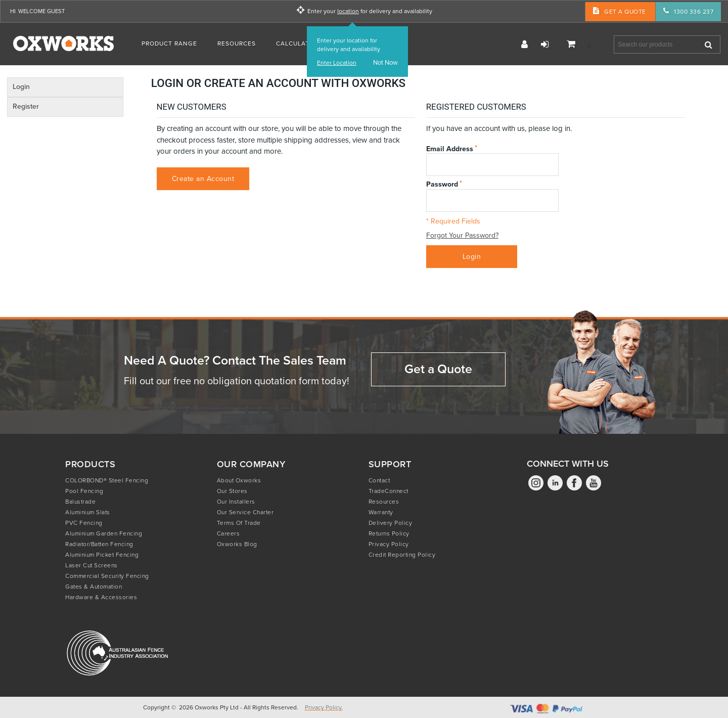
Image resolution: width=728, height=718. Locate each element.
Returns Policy (389, 533)
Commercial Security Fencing (107, 576)
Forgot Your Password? (462, 236)
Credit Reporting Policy (402, 555)
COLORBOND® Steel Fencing (107, 480)
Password (442, 184)
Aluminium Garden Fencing (104, 533)
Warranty (381, 512)
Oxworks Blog (237, 544)
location (348, 11)
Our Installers (236, 502)
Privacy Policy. (324, 707)
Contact (379, 480)
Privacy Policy (389, 544)
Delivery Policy (391, 523)
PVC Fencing (84, 523)
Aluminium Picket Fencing (102, 555)
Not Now (385, 63)
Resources (384, 502)
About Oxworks (239, 480)
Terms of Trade (239, 523)
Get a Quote (438, 369)
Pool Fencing (84, 491)
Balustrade (80, 502)
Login (544, 44)
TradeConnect (389, 491)
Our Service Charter (245, 512)
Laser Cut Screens (92, 565)
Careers (229, 533)
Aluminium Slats (88, 512)
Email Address (450, 149)
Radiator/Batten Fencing (99, 544)
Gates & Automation (94, 587)
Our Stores (232, 491)
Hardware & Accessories (101, 597)
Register (524, 44)
